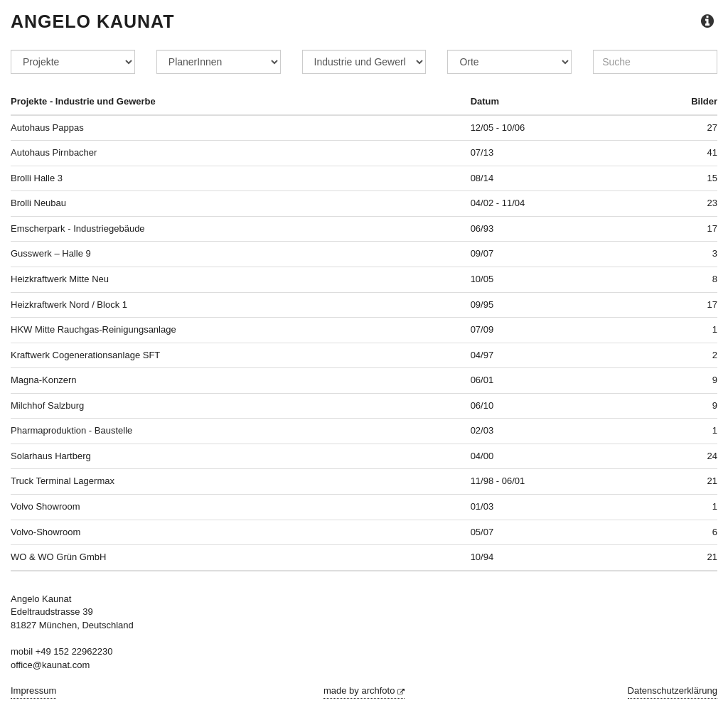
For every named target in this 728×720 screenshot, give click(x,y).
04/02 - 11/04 (498, 203)
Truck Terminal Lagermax (63, 481)
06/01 (482, 380)
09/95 (482, 305)
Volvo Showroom (45, 506)
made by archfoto (364, 691)
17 (712, 229)
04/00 (482, 456)
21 (712, 481)
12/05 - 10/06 (498, 128)
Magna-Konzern (44, 380)
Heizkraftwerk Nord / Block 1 (69, 305)
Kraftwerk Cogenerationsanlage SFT (85, 355)
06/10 (482, 405)
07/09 (482, 329)
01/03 (482, 506)
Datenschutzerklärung (673, 691)
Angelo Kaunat (93, 21)
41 (712, 152)
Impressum (33, 691)
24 (712, 456)
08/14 (482, 178)
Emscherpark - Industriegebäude (78, 229)
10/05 (482, 279)
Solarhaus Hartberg (51, 456)
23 (712, 203)
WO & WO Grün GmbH (58, 557)
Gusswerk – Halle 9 (51, 253)
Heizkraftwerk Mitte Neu (60, 279)
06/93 (482, 229)
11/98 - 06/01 (498, 481)
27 (712, 128)
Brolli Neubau (38, 203)
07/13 (482, 152)
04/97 (482, 355)
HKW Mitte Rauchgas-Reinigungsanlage (93, 329)
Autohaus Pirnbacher (54, 152)
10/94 (482, 557)
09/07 (482, 253)
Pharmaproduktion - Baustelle (71, 430)
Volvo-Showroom (45, 532)
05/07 (482, 532)
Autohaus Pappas (47, 128)
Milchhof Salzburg (47, 405)
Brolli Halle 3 (37, 178)
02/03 (482, 430)
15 (712, 178)
